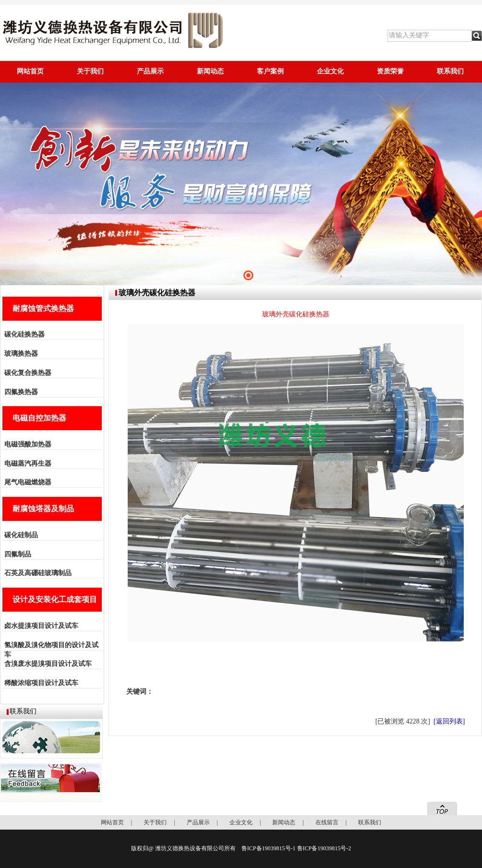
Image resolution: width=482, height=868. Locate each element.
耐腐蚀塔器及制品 (43, 509)
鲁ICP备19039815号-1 (269, 848)
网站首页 (30, 71)
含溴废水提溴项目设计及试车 (48, 664)
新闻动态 (210, 71)
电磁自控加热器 (39, 418)
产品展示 (150, 71)
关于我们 (90, 71)
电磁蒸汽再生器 (28, 464)
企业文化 (330, 71)
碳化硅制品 (21, 535)
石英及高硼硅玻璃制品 (38, 573)
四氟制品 (18, 554)
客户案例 (270, 71)
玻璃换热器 (21, 354)
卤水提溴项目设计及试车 (41, 626)
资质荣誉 (390, 71)
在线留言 (327, 822)
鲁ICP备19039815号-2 (324, 848)
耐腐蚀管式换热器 (43, 308)
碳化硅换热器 (24, 334)
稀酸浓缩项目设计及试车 (41, 683)
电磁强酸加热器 (28, 444)
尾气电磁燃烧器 (28, 482)
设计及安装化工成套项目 (55, 599)
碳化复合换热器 (28, 373)
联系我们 (450, 71)
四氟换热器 (21, 392)
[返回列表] (449, 721)
